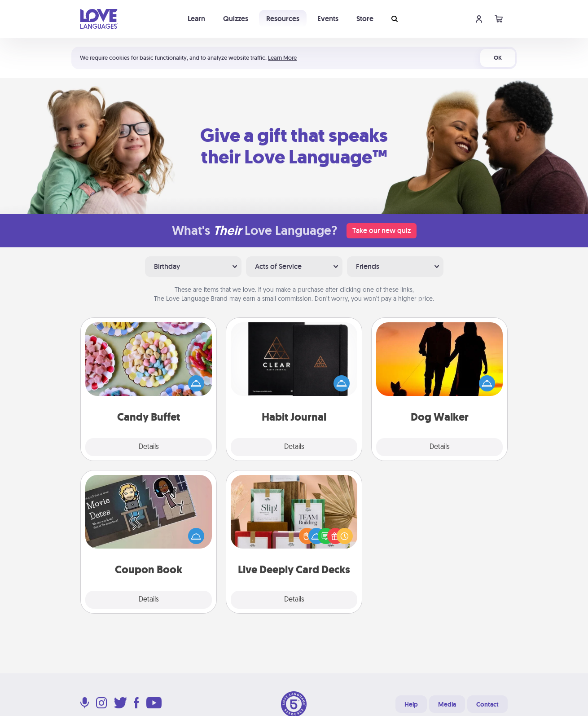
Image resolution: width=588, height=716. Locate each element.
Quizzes (236, 19)
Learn (196, 19)
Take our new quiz (382, 231)
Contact (487, 704)
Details (149, 447)
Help (411, 704)
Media (447, 704)
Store (365, 19)
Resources (283, 19)
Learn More (282, 58)
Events (328, 19)
